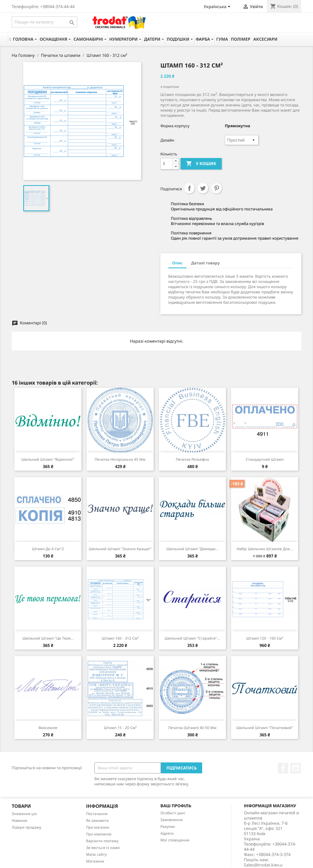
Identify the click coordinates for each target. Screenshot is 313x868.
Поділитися (189, 188)
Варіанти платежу (102, 841)
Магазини (95, 861)
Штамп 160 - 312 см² (120, 638)
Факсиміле (48, 728)
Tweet (203, 188)
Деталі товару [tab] (206, 263)
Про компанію (99, 834)
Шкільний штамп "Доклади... (192, 549)
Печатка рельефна (192, 459)
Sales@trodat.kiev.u (263, 865)
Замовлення (171, 820)
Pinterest (216, 188)
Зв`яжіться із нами (103, 848)
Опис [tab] (177, 263)
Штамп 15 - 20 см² (120, 728)
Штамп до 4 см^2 (48, 549)
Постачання (97, 814)
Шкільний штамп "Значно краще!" (120, 549)
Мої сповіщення (175, 840)
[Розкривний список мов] (218, 7)
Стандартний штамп (265, 459)
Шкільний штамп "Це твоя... (48, 638)
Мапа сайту (96, 854)
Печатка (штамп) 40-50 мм (192, 728)
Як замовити (97, 820)
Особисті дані (173, 813)
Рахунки (168, 826)
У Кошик (201, 164)
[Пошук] (44, 22)
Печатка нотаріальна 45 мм (120, 459)
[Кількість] (167, 164)
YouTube (296, 768)
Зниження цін (24, 814)
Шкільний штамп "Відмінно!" (48, 459)
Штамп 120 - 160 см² (265, 638)
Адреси (167, 833)
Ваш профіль (176, 806)
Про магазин (98, 827)
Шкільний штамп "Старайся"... (192, 638)
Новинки (20, 820)
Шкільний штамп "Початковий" (265, 728)
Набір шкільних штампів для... (265, 549)
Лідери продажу (26, 827)
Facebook (283, 768)
